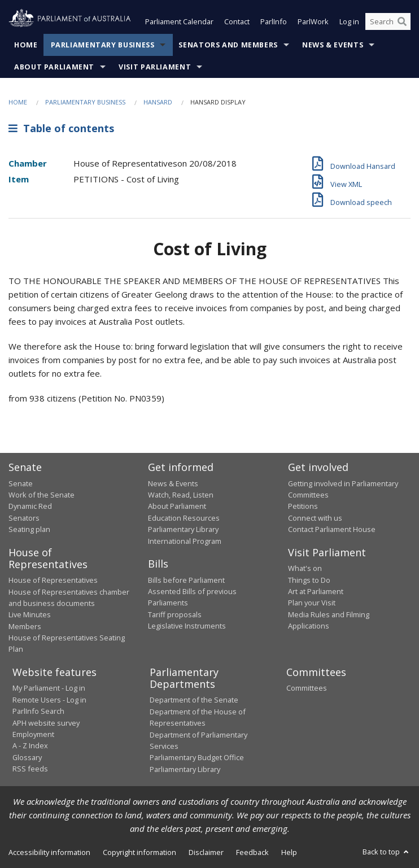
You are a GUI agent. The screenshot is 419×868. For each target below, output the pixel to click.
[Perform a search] (402, 21)
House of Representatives (53, 580)
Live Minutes (30, 614)
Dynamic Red (30, 506)
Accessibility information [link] (49, 852)
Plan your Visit (312, 603)
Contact (237, 21)
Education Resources (184, 518)
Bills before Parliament (186, 580)
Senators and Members (228, 45)
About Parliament (54, 67)
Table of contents (61, 128)
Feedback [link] (252, 852)
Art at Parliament (316, 591)
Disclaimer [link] (206, 852)
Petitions (303, 506)
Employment (33, 734)
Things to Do (309, 580)
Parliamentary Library (183, 529)
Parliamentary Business (103, 45)
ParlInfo (274, 21)
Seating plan (29, 529)
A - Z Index (30, 745)
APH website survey (46, 723)
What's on (305, 568)
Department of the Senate (194, 700)
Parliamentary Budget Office (197, 757)
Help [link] (289, 852)
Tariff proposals (175, 614)
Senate (21, 483)
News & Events (333, 45)
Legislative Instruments (187, 626)
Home (26, 45)
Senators (24, 518)
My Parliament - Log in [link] (49, 688)
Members (25, 626)
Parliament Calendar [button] (179, 21)
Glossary (27, 757)
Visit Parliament (155, 67)
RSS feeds (30, 769)
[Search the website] (388, 21)
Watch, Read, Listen (181, 495)
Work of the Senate (42, 495)
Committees (307, 688)
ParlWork (313, 21)
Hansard (158, 102)
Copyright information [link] (139, 852)
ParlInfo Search (38, 711)
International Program (185, 541)
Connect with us (315, 518)
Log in (349, 21)
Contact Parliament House (332, 529)
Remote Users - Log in (49, 700)
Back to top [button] (387, 852)
